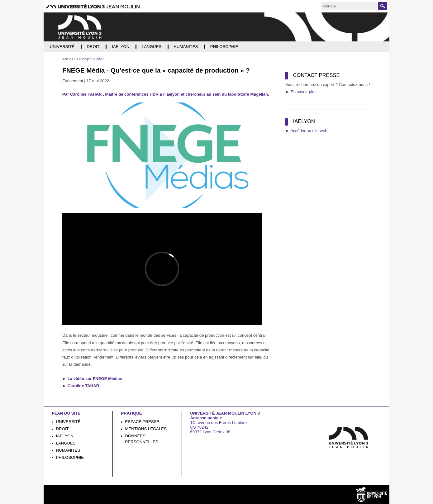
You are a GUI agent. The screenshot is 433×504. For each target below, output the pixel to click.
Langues (66, 443)
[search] (349, 6)
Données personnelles (142, 439)
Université (68, 422)
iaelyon (65, 436)
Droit (62, 429)
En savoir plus (304, 92)
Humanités (68, 450)
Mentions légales (146, 429)
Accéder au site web (309, 131)
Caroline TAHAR (83, 386)
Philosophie (70, 457)
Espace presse (142, 422)
